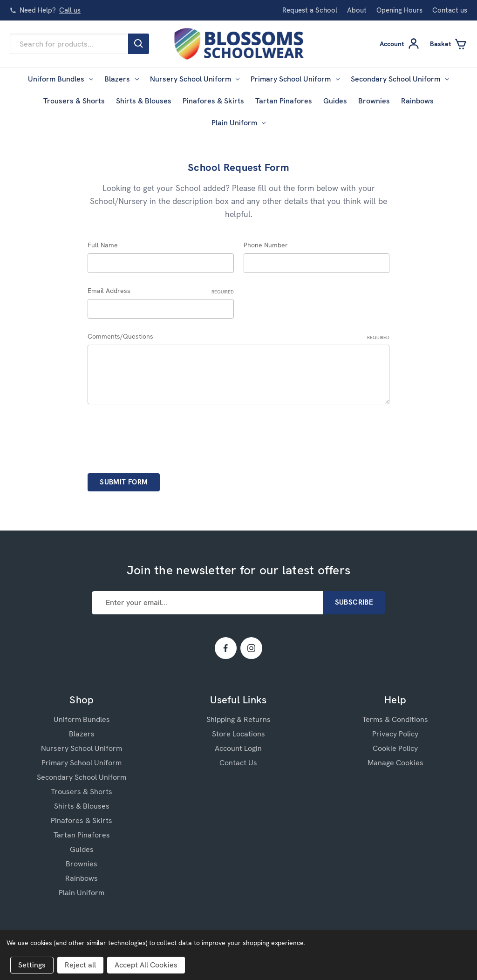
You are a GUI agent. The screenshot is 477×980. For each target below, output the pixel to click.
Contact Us (238, 763)
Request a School (310, 10)
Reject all (80, 965)
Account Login (238, 748)
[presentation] (158, 436)
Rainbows (417, 101)
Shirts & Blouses (144, 101)
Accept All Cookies (146, 965)
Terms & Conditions (395, 719)
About (357, 10)
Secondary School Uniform (400, 79)
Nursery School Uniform (195, 79)
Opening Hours (399, 10)
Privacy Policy (395, 734)
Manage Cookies (395, 763)
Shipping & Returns (238, 719)
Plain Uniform (239, 123)
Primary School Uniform (295, 79)
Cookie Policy (395, 748)
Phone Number (266, 245)
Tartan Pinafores (284, 101)
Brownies (374, 101)
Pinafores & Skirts (213, 101)
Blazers (122, 79)
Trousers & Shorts (74, 101)
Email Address (160, 291)
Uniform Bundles (61, 79)
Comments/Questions (238, 337)
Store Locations (238, 734)
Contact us (450, 10)
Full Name (103, 245)
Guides (335, 101)
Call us (70, 10)
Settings (32, 965)
